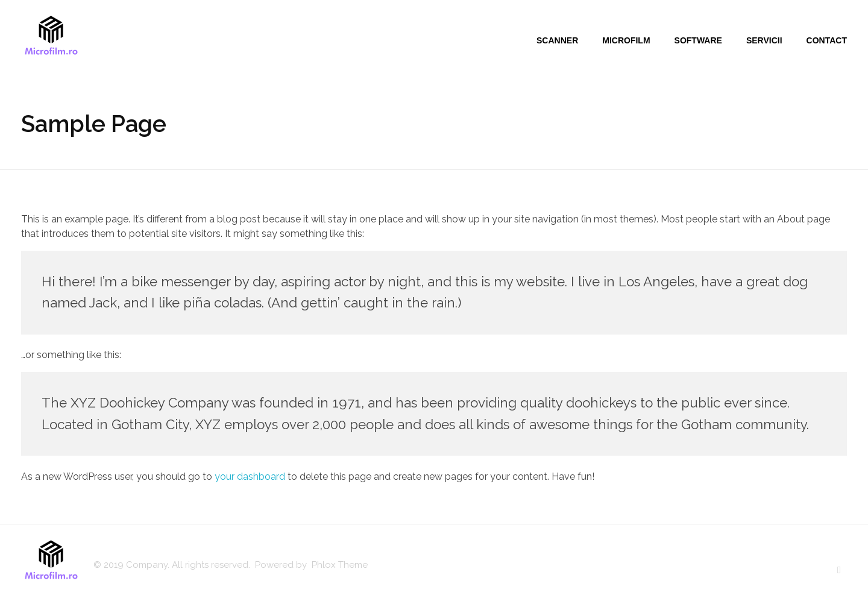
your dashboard (250, 476)
